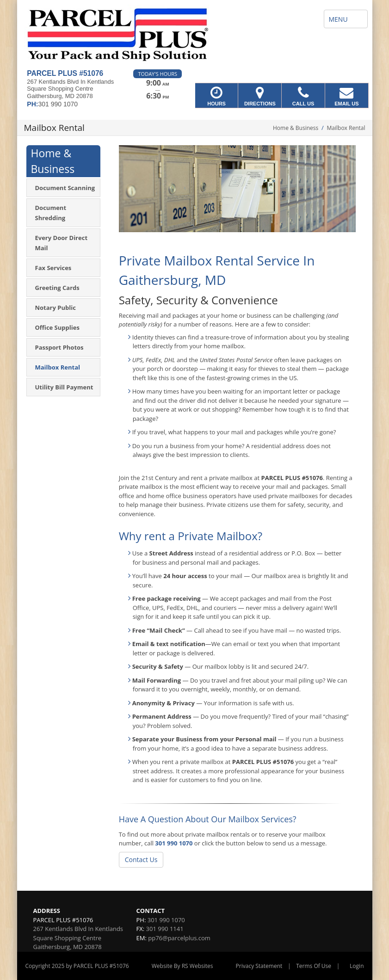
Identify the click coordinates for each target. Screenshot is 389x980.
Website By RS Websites (182, 966)
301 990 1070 (174, 843)
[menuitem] (63, 188)
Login (357, 966)
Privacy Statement (259, 966)
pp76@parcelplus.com (179, 938)
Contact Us (141, 860)
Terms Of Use (314, 966)
